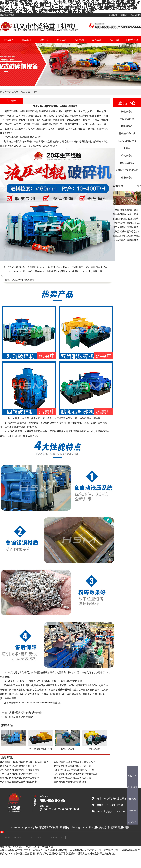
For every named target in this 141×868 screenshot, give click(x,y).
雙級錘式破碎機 (127, 133)
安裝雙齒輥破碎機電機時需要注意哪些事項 (76, 774)
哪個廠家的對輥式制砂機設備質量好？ (20, 778)
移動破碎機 (127, 177)
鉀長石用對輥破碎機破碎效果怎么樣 (72, 778)
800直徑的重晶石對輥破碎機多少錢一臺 (74, 770)
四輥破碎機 (127, 126)
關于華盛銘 (132, 40)
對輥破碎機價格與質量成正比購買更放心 (75, 762)
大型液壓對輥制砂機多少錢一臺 (25, 713)
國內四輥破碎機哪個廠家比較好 (70, 782)
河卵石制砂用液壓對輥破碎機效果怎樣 (20, 770)
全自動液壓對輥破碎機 (127, 170)
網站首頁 (9, 40)
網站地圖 (125, 827)
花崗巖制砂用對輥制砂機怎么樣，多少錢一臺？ (24, 762)
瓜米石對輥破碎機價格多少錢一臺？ (18, 766)
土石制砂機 (113, 15)
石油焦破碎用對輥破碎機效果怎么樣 (18, 774)
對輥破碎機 (127, 112)
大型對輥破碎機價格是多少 (127, 232)
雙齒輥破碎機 (127, 119)
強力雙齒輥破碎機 (127, 141)
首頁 (23, 92)
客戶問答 (115, 40)
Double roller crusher (13, 837)
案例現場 (79, 40)
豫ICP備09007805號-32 (83, 827)
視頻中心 (44, 40)
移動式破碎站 (127, 163)
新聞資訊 (97, 40)
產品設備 (26, 40)
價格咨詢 (62, 40)
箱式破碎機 (127, 155)
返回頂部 (132, 822)
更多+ (139, 186)
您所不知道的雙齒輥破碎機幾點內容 (18, 782)
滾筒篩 (127, 148)
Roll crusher (37, 837)
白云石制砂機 (136, 15)
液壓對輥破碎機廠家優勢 (22, 717)
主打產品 (124, 15)
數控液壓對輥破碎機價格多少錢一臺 (72, 766)
